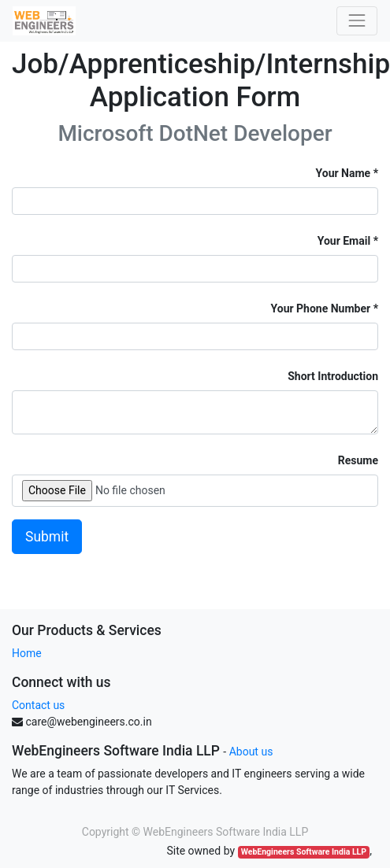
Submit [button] (47, 537)
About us (251, 752)
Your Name (344, 173)
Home (27, 653)
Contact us (38, 705)
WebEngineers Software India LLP (304, 852)
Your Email (344, 241)
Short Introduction (333, 376)
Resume (358, 460)
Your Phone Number (321, 308)
